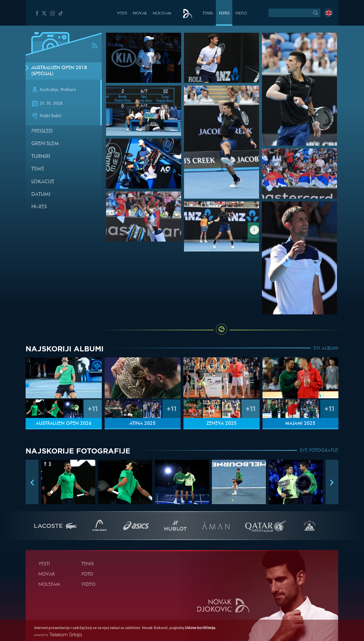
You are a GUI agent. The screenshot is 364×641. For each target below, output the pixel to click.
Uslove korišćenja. (200, 628)
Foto (224, 14)
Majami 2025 (300, 424)
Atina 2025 (142, 424)
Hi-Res (39, 207)
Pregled (42, 131)
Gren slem (45, 144)
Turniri (41, 157)
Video (241, 14)
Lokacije (43, 182)
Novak (140, 14)
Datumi (41, 194)
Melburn (68, 90)
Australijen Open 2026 (64, 424)
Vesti (122, 14)
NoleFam (162, 14)
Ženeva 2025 (222, 424)
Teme (38, 169)
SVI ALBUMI (326, 349)
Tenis (208, 14)
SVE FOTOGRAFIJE (319, 451)
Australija (49, 90)
